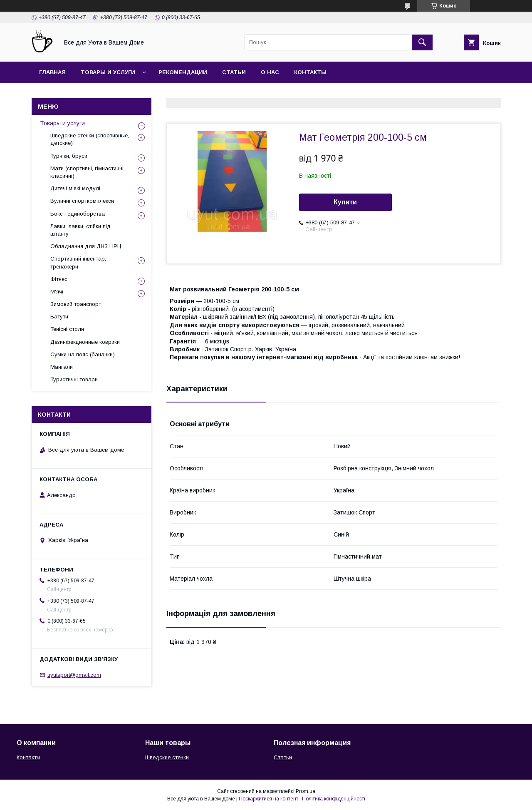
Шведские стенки (167, 757)
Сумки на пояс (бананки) (83, 354)
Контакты (310, 72)
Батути (59, 317)
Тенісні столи (67, 329)
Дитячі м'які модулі (75, 188)
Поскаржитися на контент (268, 799)
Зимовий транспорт (76, 304)
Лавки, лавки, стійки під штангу (80, 230)
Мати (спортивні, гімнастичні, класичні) (88, 172)
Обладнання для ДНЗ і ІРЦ (86, 246)
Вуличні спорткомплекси (82, 201)
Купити (345, 202)
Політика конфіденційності (334, 799)
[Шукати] (422, 42)
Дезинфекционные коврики (85, 342)
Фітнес (59, 279)
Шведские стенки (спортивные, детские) (90, 139)
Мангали (62, 367)
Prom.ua (306, 791)
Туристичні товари (74, 379)
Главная (52, 72)
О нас (270, 72)
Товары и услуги (108, 72)
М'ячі (57, 292)
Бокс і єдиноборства (78, 214)
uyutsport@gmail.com (74, 675)
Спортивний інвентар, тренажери (78, 262)
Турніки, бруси (69, 156)
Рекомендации (183, 72)
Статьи (234, 72)
